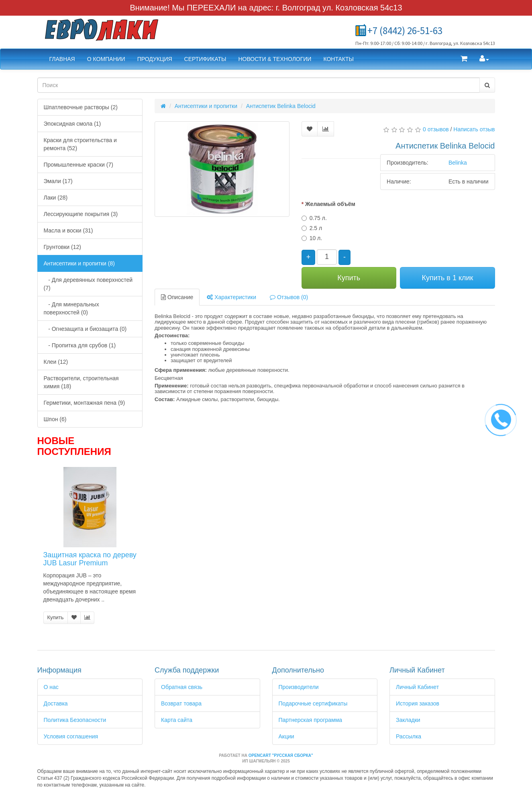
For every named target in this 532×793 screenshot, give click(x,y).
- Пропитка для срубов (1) (80, 345)
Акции (286, 736)
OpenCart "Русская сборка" (281, 755)
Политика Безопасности (75, 720)
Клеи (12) (56, 362)
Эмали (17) (58, 181)
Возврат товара (181, 703)
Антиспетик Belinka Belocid (281, 106)
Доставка (56, 703)
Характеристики (231, 297)
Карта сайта (177, 720)
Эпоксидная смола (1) (72, 124)
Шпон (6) (55, 419)
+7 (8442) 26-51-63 (405, 31)
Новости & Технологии (275, 59)
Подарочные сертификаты (313, 703)
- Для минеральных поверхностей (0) (71, 308)
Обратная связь (182, 687)
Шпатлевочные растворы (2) (81, 107)
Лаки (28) (56, 198)
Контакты (338, 59)
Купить (56, 617)
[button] (464, 59)
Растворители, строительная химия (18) (81, 382)
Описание (177, 297)
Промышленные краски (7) (78, 165)
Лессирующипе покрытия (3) (81, 214)
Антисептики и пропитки (206, 106)
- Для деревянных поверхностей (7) (88, 284)
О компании (106, 59)
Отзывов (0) (289, 297)
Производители (299, 687)
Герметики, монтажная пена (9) (85, 403)
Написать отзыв (474, 129)
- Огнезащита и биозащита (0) (85, 329)
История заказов (418, 703)
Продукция (155, 59)
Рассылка (409, 736)
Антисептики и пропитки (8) (79, 263)
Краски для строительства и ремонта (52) (80, 144)
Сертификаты (205, 59)
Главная (62, 59)
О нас (51, 687)
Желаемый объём (330, 204)
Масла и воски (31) (68, 230)
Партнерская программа (311, 720)
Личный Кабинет (417, 687)
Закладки (408, 720)
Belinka (458, 163)
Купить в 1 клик (447, 278)
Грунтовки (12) (62, 247)
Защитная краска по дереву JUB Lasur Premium (90, 559)
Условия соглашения (71, 736)
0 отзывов (436, 129)
